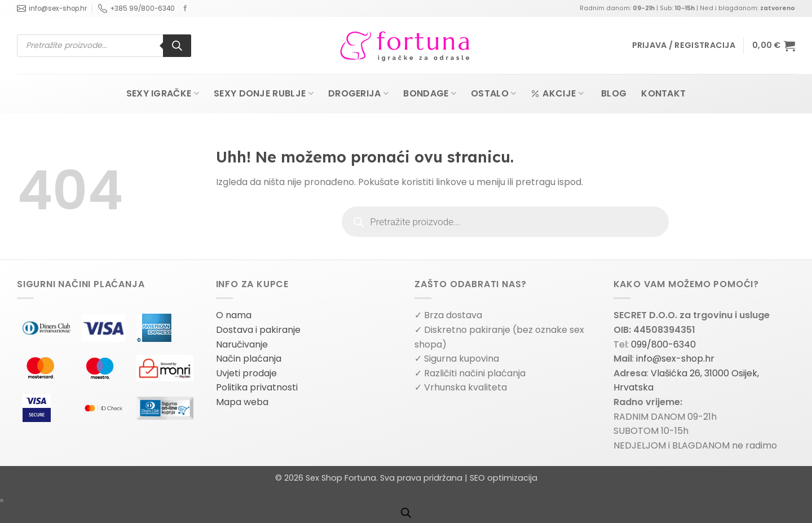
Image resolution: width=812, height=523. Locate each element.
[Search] (177, 46)
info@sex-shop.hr (52, 8)
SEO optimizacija (504, 478)
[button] (684, 45)
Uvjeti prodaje (246, 373)
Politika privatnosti (257, 387)
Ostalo (493, 93)
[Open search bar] (406, 513)
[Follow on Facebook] (185, 8)
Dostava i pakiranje (258, 330)
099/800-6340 (663, 344)
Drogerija (358, 93)
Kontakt (663, 93)
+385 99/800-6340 (136, 8)
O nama (234, 315)
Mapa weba (242, 402)
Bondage (430, 93)
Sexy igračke (163, 93)
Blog (614, 93)
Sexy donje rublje (264, 93)
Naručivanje (242, 344)
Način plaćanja (249, 359)
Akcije (557, 93)
